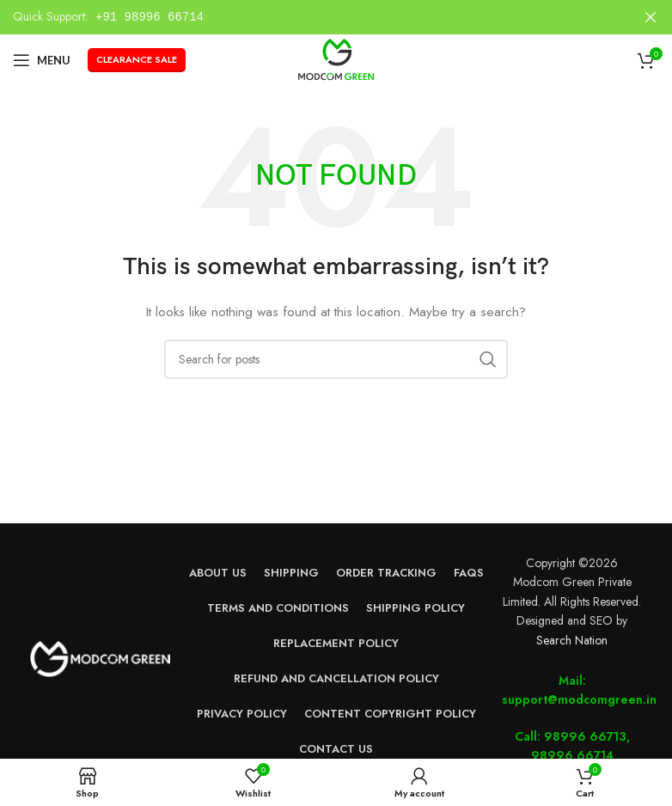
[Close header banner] (651, 17)
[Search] (336, 359)
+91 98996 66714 (150, 17)
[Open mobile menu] (42, 60)
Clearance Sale (137, 59)
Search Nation (572, 640)
